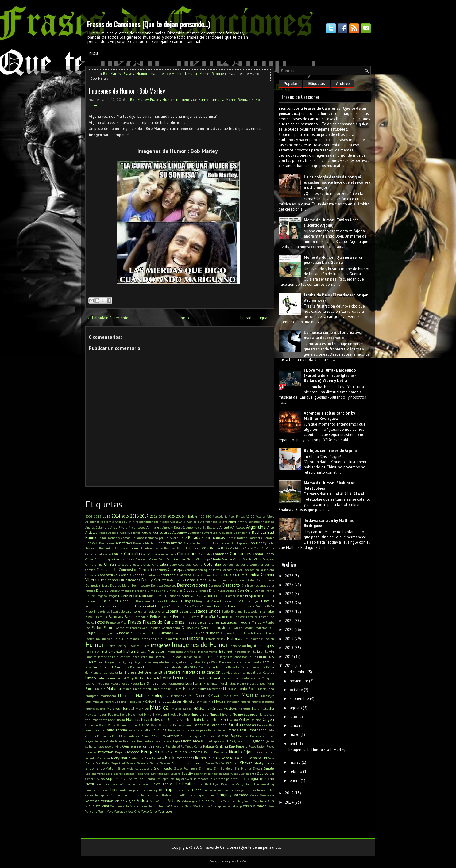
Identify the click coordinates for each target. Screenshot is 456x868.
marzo (295, 762)
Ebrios (172, 596)
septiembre (299, 699)
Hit (245, 639)
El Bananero (141, 601)
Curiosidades (129, 580)
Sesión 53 (222, 763)
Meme (204, 73)
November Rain (188, 719)
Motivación (232, 702)
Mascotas (126, 696)
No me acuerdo (245, 714)
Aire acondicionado (145, 522)
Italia (256, 651)
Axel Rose (226, 533)
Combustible (231, 564)
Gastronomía (171, 628)
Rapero (242, 746)
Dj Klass (219, 591)
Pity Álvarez (170, 736)
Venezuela (267, 795)
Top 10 (158, 790)
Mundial (128, 708)
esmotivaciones (154, 611)
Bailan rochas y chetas (114, 538)
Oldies (244, 719)
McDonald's (179, 696)
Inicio (93, 53)
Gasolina (155, 628)
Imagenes (161, 645)
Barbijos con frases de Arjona (330, 451)
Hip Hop (179, 639)
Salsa (253, 758)
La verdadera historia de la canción (189, 672)
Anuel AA (227, 527)
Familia (102, 617)
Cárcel (89, 559)
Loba (230, 678)
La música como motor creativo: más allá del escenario (333, 335)
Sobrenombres (95, 774)
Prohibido (129, 741)
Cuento (218, 575)
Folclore (239, 617)
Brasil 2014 (200, 548)
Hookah (269, 639)
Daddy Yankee (154, 580)
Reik (169, 752)
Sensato (165, 763)
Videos (174, 801)
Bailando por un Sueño (162, 538)
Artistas (91, 532)
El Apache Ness (258, 596)
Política (222, 736)
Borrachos (184, 548)
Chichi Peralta (243, 559)
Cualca (150, 575)
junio (294, 726)
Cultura (239, 575)
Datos (233, 580)
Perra (212, 730)
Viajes (130, 801)
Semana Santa (148, 763)
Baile (183, 538)
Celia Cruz (166, 559)
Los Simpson (150, 683)
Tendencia (134, 784)
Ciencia (146, 564)
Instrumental (112, 651)
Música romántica (208, 708)
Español (186, 611)
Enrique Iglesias (241, 606)
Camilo (117, 554)
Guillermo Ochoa (145, 633)
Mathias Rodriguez (152, 696)
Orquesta (92, 725)
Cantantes (241, 553)
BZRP (225, 548)
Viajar (119, 801)
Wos (271, 806)
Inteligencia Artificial (182, 652)
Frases (129, 73)
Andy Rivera (119, 527)
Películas (159, 730)
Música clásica (182, 709)
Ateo (123, 533)
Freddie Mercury (251, 622)
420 (202, 516)
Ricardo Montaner (98, 758)
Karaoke (225, 662)
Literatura (218, 678)
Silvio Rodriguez (185, 768)
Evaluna (237, 611)
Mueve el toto (95, 709)
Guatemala (124, 633)
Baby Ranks (242, 533)
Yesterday (121, 811)
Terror (146, 784)
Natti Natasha (263, 708)
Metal (123, 702)
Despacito (231, 585)
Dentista (157, 585)
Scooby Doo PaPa (97, 763)
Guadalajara (105, 633)
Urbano (210, 795)
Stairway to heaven (208, 774)
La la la (217, 667)
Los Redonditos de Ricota (122, 683)
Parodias (249, 725)
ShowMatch (106, 768)
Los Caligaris (265, 678)
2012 (98, 516)
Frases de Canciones (164, 622)
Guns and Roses (183, 633)
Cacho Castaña (255, 548)
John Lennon (209, 657)
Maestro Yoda (256, 683)
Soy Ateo (157, 774)
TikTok (104, 790)
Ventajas (92, 801)
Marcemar (214, 689)
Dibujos (102, 590)
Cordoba (91, 575)
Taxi (172, 779)
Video (143, 800)
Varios (254, 795)
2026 (180, 516)
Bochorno (92, 548)
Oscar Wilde (107, 725)
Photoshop (258, 730)
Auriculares (162, 532)
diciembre (298, 672)
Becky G (92, 543)
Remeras (195, 752)
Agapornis (107, 522)
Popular (290, 84)
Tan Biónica (147, 779)
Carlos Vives (124, 559)
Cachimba (237, 548)
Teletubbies (103, 784)
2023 (162, 516)
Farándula (141, 617)
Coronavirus (107, 575)
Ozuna (144, 725)
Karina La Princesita (246, 662)
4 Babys (191, 516)
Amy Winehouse (249, 522)
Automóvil (181, 532)
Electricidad (145, 606)
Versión (107, 801)
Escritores (134, 611)
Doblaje (231, 591)
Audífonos (134, 533)
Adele (270, 516)
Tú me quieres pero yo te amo (234, 790)
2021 (289, 621)
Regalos (120, 752)
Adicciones (92, 522)
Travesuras (181, 790)
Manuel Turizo (171, 689)
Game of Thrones (128, 628)
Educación (205, 596)
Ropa (225, 758)
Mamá (127, 689)
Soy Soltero (172, 774)
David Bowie (265, 580)
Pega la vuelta (139, 730)
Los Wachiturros (173, 683)
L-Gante (118, 667)
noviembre (299, 681)
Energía (220, 606)
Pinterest (134, 736)
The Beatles (185, 784)
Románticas (185, 758)
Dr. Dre (90, 596)
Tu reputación (105, 795)
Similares (205, 768)
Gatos (186, 627)
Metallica (135, 702)
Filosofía (208, 616)
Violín (269, 801)
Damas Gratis (196, 580)
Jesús (144, 657)
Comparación (107, 570)
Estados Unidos (207, 611)
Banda (207, 538)
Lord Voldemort (245, 678)
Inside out (92, 652)
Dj (211, 590)
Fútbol (97, 627)
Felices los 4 (161, 616)
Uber (156, 795)
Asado (103, 533)
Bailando (138, 538)
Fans (128, 616)
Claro (173, 564)
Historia (195, 638)
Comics (269, 564)
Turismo (121, 795)
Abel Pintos (236, 516)
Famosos (116, 616)
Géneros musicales (216, 627)
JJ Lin (170, 657)
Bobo (271, 543)
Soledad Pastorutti (137, 774)
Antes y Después (174, 527)
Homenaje (256, 639)
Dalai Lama (176, 580)
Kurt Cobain (101, 667)
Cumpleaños (108, 580)
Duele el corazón (132, 596)
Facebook (250, 611)
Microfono (191, 701)
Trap (168, 789)
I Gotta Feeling (116, 646)
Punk (229, 741)
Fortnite (252, 617)
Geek (196, 628)
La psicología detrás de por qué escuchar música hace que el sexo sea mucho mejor (337, 182)
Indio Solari (238, 646)
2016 (134, 516)
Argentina (256, 527)
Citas (164, 564)
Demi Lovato (141, 585)
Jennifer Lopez (129, 657)
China (89, 564)
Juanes (146, 662)
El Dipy (185, 601)
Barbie (231, 538)
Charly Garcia (221, 559)
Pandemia (201, 725)
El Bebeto (171, 601)
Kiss (88, 667)
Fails (261, 611)
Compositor (128, 570)
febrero (296, 772)
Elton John (176, 606)
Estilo (226, 611)
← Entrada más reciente (108, 318)
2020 (289, 630)
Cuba (196, 575)
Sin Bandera (223, 768)
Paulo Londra (116, 730)
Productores (114, 741)
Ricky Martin (121, 758)
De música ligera (97, 585)
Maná (137, 689)
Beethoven (106, 543)
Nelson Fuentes (108, 714)
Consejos (176, 570)
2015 (125, 516)
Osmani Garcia (127, 725)
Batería (242, 538)
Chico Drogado (264, 559)
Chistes (110, 564)
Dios (179, 591)
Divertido (202, 591)
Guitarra (165, 633)
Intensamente (208, 652)
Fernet (195, 617)
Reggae (218, 73)
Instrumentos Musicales (144, 651)
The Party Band (240, 784)
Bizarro (177, 543)
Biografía (163, 543)
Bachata (259, 532)
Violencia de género (237, 801)
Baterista (255, 538)
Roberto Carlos (154, 758)
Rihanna (137, 758)
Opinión (256, 720)
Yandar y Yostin (96, 811)
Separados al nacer (188, 763)
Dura (158, 596)
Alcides (164, 522)
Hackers (259, 633)
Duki (150, 596)
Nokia (121, 720)
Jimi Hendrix (157, 657)
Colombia (213, 564)
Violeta (258, 801)
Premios (244, 736)
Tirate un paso (129, 790)
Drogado (101, 596)
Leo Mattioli (149, 678)
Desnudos (215, 585)
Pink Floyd (119, 736)
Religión (180, 752)
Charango (203, 559)
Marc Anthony (194, 688)
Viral (105, 806)
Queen (259, 741)
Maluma (114, 688)
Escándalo (118, 611)
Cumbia (253, 575)
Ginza (238, 628)
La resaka (111, 672)
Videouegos (189, 801)
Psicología (173, 741)
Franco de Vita (116, 622)
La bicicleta (152, 667)
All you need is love (214, 522)
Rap (232, 746)
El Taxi (265, 601)
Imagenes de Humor (166, 73)
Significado (163, 768)
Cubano (206, 575)
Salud (262, 758)
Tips (113, 790)
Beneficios (123, 543)
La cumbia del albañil (178, 667)
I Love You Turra (139, 646)
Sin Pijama (243, 768)
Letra (166, 678)
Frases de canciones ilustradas (211, 622)
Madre (241, 683)
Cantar (258, 554)
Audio (147, 532)
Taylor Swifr (184, 779)
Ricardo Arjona (242, 752)
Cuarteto (184, 575)
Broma (215, 548)
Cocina (198, 564)
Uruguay (224, 795)
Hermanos (132, 639)
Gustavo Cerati (231, 633)
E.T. (164, 596)
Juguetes (194, 662)
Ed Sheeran (186, 596)
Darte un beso (218, 580)
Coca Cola (185, 564)
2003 (89, 516)
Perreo (222, 730)
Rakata (209, 746)
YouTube (165, 811)
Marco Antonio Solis (240, 688)
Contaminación (232, 570)
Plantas (185, 736)
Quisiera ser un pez (138, 746)
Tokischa (146, 790)
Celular (180, 559)
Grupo (90, 633)
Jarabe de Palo (108, 657)
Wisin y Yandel (255, 806)
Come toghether (252, 564)
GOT (271, 628)
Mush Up (142, 709)
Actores (261, 516)
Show (90, 768)
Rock (170, 757)
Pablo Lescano (183, 725)
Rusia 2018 (239, 758)
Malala (100, 689)
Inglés (269, 646)
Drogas (112, 596)
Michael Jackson (168, 701)
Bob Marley (112, 73)
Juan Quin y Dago (128, 662)
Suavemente (247, 774)
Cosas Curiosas (131, 575)
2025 (171, 516)
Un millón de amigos (188, 795)
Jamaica (191, 73)
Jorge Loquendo (230, 657)
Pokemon (209, 736)
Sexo (234, 763)
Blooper (225, 543)
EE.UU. (219, 596)
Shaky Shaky (264, 763)
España (172, 611)
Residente (221, 752)
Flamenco (224, 616)
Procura (100, 741)
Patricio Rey (266, 725)
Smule (269, 768)
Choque (123, 564)
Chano (191, 559)
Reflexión (106, 752)
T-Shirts (132, 779)
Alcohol (175, 522)
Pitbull (155, 736)
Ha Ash (248, 633)
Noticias (133, 719)
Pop (233, 735)
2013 (106, 516)
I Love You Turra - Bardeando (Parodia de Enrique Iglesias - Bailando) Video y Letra (330, 375)
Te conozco (201, 779)
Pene (172, 730)
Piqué (145, 736)
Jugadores (181, 662)
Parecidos (218, 725)
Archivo (343, 84)
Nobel (112, 720)
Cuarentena (166, 575)
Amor (232, 521)
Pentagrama (185, 730)
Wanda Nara (183, 806)
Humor (142, 73)
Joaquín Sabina (186, 657)
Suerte (263, 773)
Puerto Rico (191, 741)
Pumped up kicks (213, 741)
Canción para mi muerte (159, 554)
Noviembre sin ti (215, 719)
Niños (214, 714)
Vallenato (241, 795)
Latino (91, 678)
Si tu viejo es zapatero (135, 768)
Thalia (167, 784)
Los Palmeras (95, 683)
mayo (295, 734)
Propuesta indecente (151, 741)
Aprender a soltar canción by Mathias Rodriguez (329, 416)
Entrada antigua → (256, 318)
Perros (233, 730)
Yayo (110, 811)
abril (294, 744)
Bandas (219, 538)
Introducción (242, 652)
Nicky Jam (160, 714)
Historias (235, 639)
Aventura (211, 533)
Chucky (135, 564)
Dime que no (157, 591)
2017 (144, 516)
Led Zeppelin (130, 678)
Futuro (109, 627)
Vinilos (204, 801)
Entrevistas (102, 611)
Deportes (170, 585)
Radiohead (173, 746)
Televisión (119, 784)
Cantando (221, 554)
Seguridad (118, 763)
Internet (226, 651)
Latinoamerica (109, 678)
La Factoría (202, 667)
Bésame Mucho (144, 543)
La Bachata (134, 667)
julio (294, 717)
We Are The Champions (210, 806)
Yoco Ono (134, 811)
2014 (116, 516)
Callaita (91, 554)
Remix (208, 752)
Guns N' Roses (208, 633)
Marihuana (266, 689)
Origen (268, 719)
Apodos (240, 527)
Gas (145, 628)
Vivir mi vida (120, 806)
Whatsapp (235, 806)
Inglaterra (255, 646)
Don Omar (245, 590)
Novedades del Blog (158, 719)
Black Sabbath (193, 543)
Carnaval (142, 559)
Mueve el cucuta (263, 702)
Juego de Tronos (163, 662)
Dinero (171, 591)
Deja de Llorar (120, 585)
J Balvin (268, 651)
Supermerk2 (116, 779)
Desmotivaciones (192, 585)
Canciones (187, 553)
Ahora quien (123, 522)
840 (208, 516)
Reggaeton (152, 751)
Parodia (234, 725)
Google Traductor (255, 628)
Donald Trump (264, 591)
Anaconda (267, 522)
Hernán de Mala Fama (156, 639)
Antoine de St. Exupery (202, 527)
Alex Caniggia (190, 522)
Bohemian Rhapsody (113, 548)
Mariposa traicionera (101, 696)
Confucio (161, 570)
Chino (99, 564)
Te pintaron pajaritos (224, 779)
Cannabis (205, 554)
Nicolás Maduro (179, 714)
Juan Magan (106, 662)
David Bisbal (246, 580)
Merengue (111, 702)
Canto (269, 554)
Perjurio (201, 730)
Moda (219, 701)
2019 (289, 639)
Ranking (221, 746)
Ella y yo (161, 606)
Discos (189, 590)
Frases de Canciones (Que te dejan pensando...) (148, 24)
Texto (156, 784)
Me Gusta (231, 696)
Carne (153, 559)
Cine (155, 564)
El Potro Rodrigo (246, 601)
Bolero (134, 548)
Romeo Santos (208, 758)
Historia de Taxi (216, 639)
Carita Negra (104, 559)
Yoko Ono (149, 811)
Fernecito (181, 616)
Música (159, 707)
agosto (296, 708)
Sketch (257, 768)
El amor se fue (234, 596)
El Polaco (227, 601)
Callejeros (104, 554)
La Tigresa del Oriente (138, 672)
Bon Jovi (170, 548)
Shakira (246, 763)
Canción (132, 553)
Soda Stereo (114, 774)
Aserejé (113, 533)
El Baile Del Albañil (115, 601)
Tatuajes (162, 779)
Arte (271, 527)
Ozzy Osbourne (161, 725)
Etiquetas (317, 84)
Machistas (228, 683)
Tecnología (249, 779)
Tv (138, 795)
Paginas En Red (236, 861)
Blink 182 (211, 543)
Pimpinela (104, 736)
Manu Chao (151, 689)
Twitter (146, 795)
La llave (229, 667)
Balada (194, 538)
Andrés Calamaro (97, 527)
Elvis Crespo (192, 606)
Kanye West (210, 662)
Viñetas (216, 801)
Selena (131, 763)
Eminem (207, 606)
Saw (271, 758)
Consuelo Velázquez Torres (203, 570)
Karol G (268, 662)
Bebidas (269, 538)
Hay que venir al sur (109, 639)
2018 (154, 516)
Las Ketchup (265, 672)
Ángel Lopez (137, 527)
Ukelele (166, 795)
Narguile (244, 709)
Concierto (146, 570)
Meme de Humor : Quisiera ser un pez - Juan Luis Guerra (334, 260)
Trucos (196, 790)
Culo (228, 575)
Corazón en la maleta (259, 570)
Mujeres (113, 708)
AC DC (250, 516)
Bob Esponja (239, 543)
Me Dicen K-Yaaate (205, 696)
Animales (154, 527)
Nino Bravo (199, 714)
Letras (178, 678)
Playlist (197, 736)
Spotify (187, 773)
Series (210, 763)
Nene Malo (128, 714)
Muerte (245, 702)
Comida (90, 570)
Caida (270, 548)
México (148, 701)
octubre (296, 690)
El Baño (157, 601)
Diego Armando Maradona (128, 591)
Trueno (207, 790)
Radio (160, 746)
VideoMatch (158, 801)
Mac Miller (211, 683)
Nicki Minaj (144, 714)
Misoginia (207, 702)
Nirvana (226, 714)
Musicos (230, 708)
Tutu (132, 795)
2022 (289, 612)
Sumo (101, 779)
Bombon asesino (152, 548)
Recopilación (257, 746)
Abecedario (220, 516)
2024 (289, 594)
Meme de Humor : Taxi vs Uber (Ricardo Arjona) (331, 223)
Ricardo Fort (265, 752)
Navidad (91, 714)
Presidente (257, 736)
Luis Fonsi (194, 683)
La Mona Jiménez (248, 667)
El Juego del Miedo (205, 601)
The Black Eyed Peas (213, 784)
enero (295, 780)
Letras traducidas (197, 678)
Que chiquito (243, 741)
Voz (169, 806)
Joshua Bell (250, 657)
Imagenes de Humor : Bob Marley (127, 91)
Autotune (197, 533)
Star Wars (230, 774)
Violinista (93, 806)
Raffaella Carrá (191, 746)
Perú (244, 730)
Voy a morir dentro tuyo (148, 806)
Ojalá (234, 720)
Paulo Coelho (95, 730)
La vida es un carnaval (238, 672)
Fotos (100, 622)
